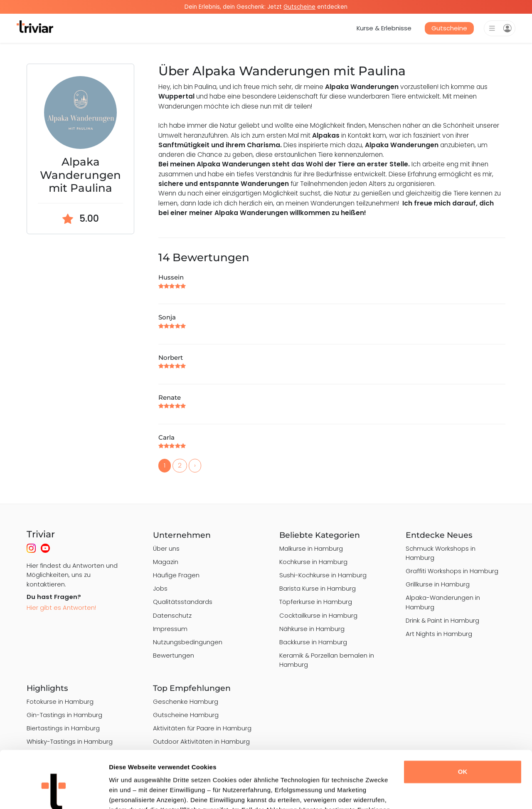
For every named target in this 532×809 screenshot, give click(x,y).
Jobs (160, 588)
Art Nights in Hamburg (439, 634)
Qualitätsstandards (183, 602)
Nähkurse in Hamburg (312, 629)
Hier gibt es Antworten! (61, 607)
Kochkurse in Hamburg (313, 562)
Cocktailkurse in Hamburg (318, 615)
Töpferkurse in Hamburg (316, 602)
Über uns (166, 548)
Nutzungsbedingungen (188, 642)
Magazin (166, 562)
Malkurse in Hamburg (311, 548)
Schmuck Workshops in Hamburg (441, 553)
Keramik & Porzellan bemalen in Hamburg (327, 660)
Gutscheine (449, 28)
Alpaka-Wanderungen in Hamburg (443, 602)
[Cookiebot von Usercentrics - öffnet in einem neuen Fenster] (54, 793)
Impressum (170, 629)
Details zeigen (130, 793)
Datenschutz (172, 615)
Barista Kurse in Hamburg (318, 588)
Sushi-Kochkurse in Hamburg (323, 575)
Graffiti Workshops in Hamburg (452, 571)
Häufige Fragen (176, 575)
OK (463, 721)
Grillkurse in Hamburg (438, 584)
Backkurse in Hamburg (313, 642)
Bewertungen (174, 655)
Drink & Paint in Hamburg (442, 620)
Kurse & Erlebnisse (384, 28)
